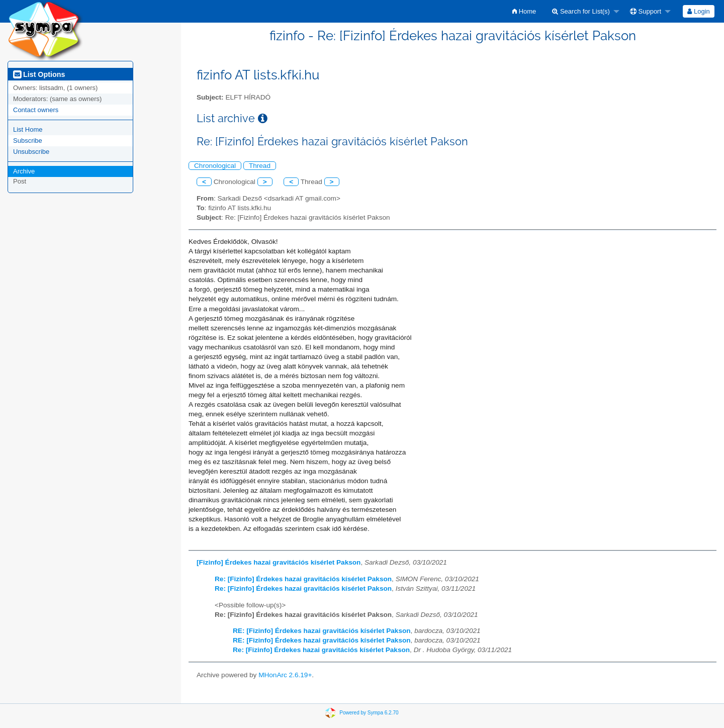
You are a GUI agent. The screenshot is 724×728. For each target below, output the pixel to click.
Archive (24, 171)
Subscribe (28, 141)
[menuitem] (524, 11)
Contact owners (36, 110)
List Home (28, 129)
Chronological (215, 166)
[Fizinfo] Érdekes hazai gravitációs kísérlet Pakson (279, 562)
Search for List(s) (581, 11)
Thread (260, 166)
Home (524, 11)
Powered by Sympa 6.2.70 (369, 713)
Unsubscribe (31, 152)
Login (698, 11)
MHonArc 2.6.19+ (285, 675)
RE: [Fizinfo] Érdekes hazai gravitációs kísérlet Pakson (322, 631)
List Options (39, 74)
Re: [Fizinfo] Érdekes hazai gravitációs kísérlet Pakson (303, 579)
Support (646, 11)
